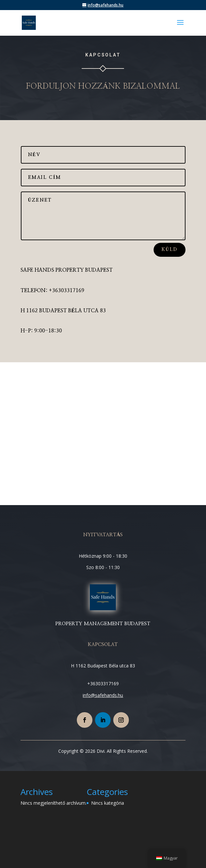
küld (170, 250)
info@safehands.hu (103, 695)
